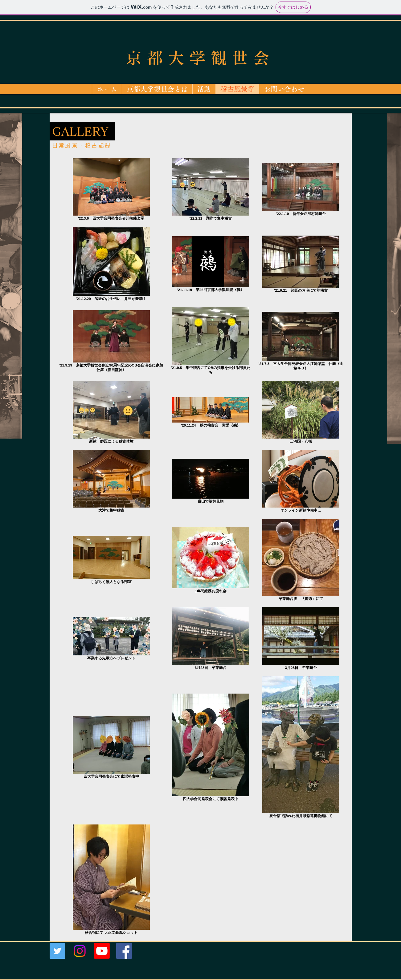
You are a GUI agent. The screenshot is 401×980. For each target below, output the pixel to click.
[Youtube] (102, 951)
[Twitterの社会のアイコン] (57, 951)
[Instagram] (80, 951)
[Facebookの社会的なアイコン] (124, 951)
